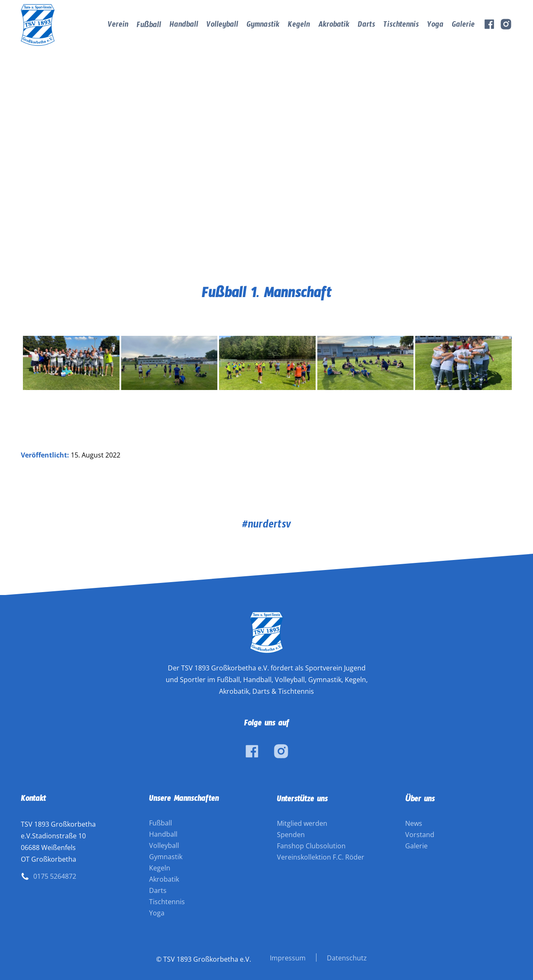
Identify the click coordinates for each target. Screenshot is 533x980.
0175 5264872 (55, 876)
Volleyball (222, 26)
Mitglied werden (302, 823)
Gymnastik (263, 26)
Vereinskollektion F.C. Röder (321, 857)
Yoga (435, 26)
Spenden (291, 835)
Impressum (288, 958)
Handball (184, 26)
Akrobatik (334, 26)
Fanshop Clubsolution (311, 846)
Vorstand (420, 835)
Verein (118, 26)
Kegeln (299, 26)
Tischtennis (401, 26)
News (414, 823)
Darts (366, 26)
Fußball (149, 26)
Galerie (463, 26)
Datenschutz (347, 958)
